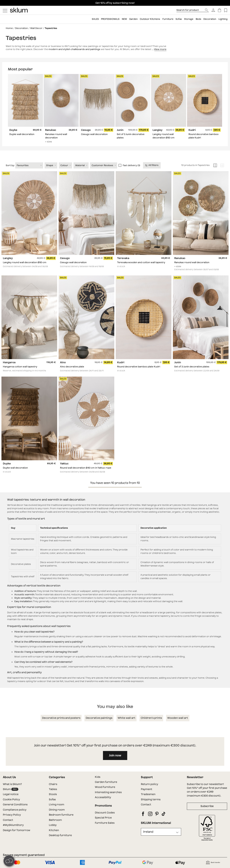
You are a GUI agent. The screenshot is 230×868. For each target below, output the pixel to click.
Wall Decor (36, 28)
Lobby (53, 825)
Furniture (168, 19)
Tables (53, 790)
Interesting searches (108, 793)
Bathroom (55, 820)
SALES (95, 19)
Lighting (223, 19)
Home (9, 28)
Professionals (110, 19)
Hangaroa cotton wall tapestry (20, 367)
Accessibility (103, 798)
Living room (57, 805)
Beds (198, 19)
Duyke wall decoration (22, 134)
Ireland (148, 832)
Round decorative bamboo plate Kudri (139, 367)
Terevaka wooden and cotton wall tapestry (141, 263)
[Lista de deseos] (226, 10)
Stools (53, 795)
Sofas (179, 19)
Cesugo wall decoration (94, 134)
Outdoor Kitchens (150, 19)
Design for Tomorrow (17, 830)
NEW (124, 19)
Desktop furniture (60, 836)
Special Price (103, 818)
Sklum (11, 790)
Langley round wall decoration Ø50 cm (25, 263)
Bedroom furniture (61, 815)
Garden (133, 19)
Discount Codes (105, 813)
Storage (189, 19)
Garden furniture (106, 782)
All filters (152, 166)
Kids (98, 777)
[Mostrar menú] (5, 10)
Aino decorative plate (72, 367)
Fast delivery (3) (131, 166)
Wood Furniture (105, 787)
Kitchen (54, 830)
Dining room (57, 810)
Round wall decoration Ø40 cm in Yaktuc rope (86, 468)
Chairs (53, 784)
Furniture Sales (105, 823)
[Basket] (219, 10)
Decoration (210, 19)
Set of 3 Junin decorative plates (192, 367)
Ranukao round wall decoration (192, 263)
